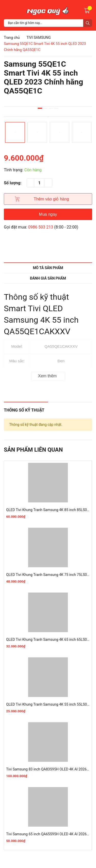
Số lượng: (13, 183)
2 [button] (45, 108)
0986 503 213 (41, 227)
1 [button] (40, 108)
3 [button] (51, 108)
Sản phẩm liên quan (33, 450)
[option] (48, 117)
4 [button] (56, 108)
